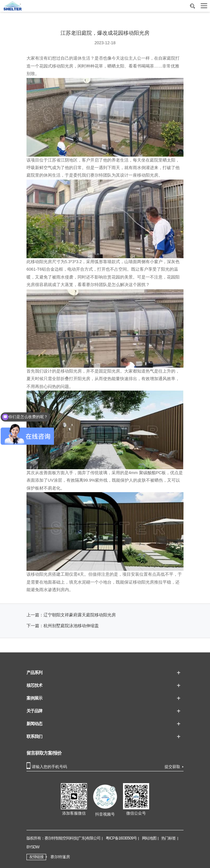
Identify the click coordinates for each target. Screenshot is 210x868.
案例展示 (34, 698)
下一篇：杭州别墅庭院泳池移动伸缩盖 (63, 626)
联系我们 (34, 736)
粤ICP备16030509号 (121, 838)
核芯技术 (34, 685)
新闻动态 (34, 724)
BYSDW (33, 847)
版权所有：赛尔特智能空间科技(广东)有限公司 (63, 838)
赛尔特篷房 (60, 857)
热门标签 (168, 838)
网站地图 (149, 838)
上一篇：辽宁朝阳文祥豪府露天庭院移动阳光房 (71, 615)
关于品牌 (34, 711)
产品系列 (34, 673)
